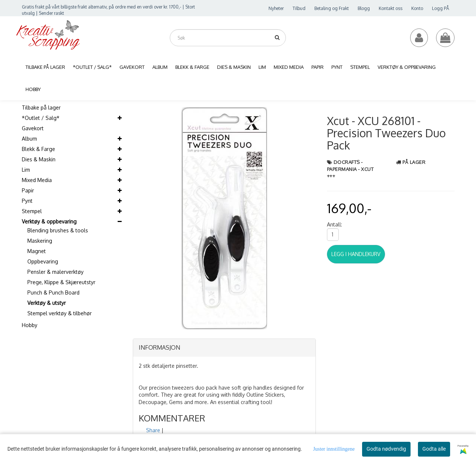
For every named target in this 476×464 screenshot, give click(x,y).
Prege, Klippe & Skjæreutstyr (61, 282)
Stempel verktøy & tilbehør (60, 313)
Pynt (27, 201)
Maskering (40, 241)
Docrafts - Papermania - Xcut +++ (350, 169)
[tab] (224, 348)
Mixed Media (37, 180)
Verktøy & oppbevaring (49, 221)
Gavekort (33, 128)
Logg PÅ (440, 8)
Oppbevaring (43, 261)
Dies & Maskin (39, 159)
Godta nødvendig (386, 449)
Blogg (364, 8)
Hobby (30, 325)
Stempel (32, 211)
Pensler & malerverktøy (55, 272)
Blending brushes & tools (58, 230)
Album (29, 139)
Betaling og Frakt (332, 8)
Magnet (37, 251)
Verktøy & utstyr (47, 303)
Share (153, 430)
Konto (417, 8)
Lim (26, 170)
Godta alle (434, 449)
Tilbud (299, 8)
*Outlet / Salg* (41, 118)
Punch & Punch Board (53, 292)
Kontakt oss (391, 8)
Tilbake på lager (41, 107)
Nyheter (276, 8)
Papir (28, 190)
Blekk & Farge (38, 149)
